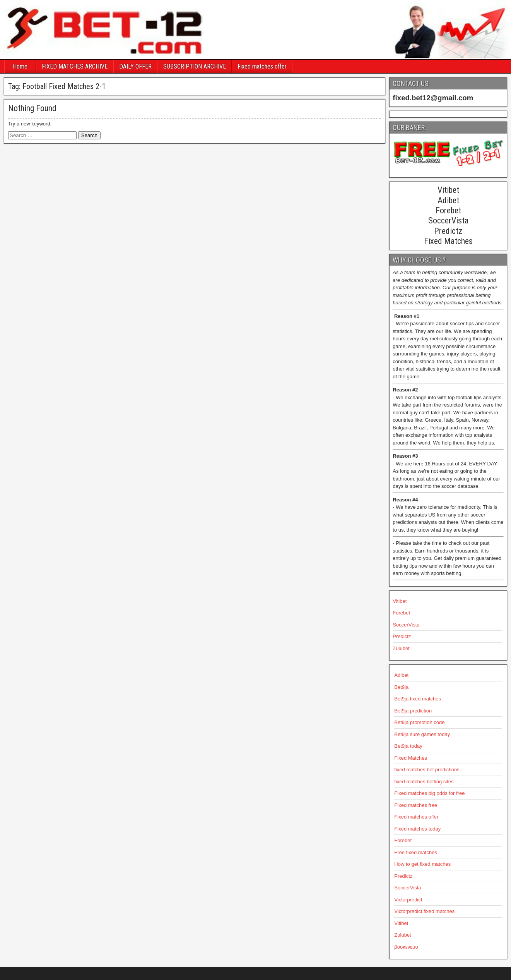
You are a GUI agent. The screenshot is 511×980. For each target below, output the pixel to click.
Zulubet (401, 648)
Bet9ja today (408, 746)
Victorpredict (408, 900)
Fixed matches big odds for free (429, 793)
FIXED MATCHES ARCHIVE (75, 66)
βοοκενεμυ (406, 947)
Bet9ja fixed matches (418, 699)
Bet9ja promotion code (419, 722)
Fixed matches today (417, 829)
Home (20, 66)
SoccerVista (406, 625)
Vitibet (400, 601)
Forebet (401, 613)
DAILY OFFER (135, 66)
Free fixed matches (416, 852)
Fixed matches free (416, 805)
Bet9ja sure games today (422, 734)
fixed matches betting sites (424, 782)
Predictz (402, 636)
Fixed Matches (411, 758)
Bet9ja (401, 687)
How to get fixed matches (422, 864)
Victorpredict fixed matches (424, 911)
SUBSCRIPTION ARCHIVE (195, 66)
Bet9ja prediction (413, 711)
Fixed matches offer (262, 66)
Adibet (401, 675)
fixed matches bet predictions (427, 770)
